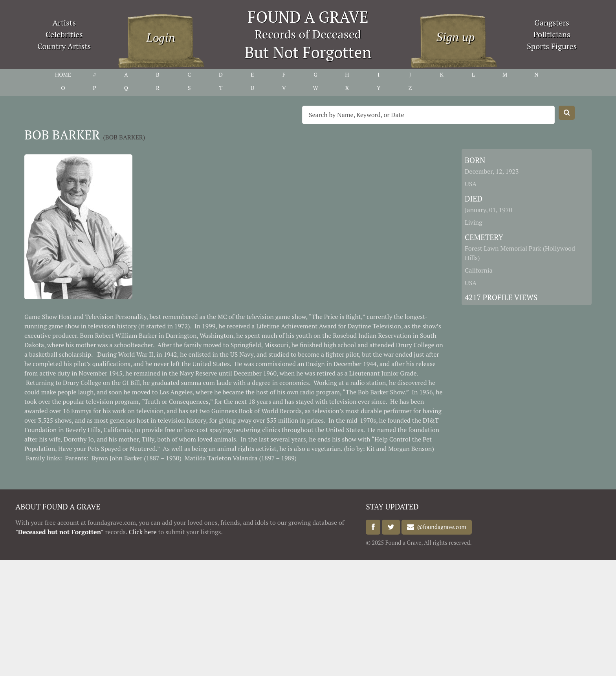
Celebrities (64, 34)
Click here (142, 532)
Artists (64, 23)
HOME (63, 74)
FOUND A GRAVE (308, 17)
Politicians (552, 34)
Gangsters (552, 23)
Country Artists (64, 46)
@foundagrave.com (440, 527)
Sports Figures (552, 46)
